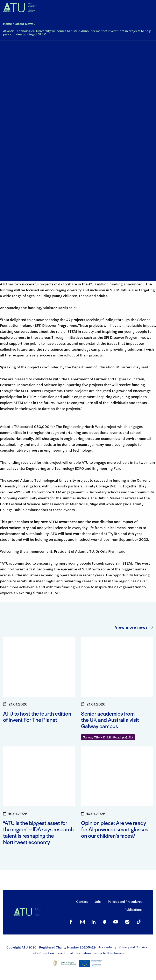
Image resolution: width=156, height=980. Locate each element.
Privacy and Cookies (133, 947)
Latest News (24, 24)
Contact (82, 901)
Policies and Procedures (125, 901)
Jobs (98, 901)
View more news (134, 627)
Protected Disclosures (109, 953)
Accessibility (107, 947)
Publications (133, 909)
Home (8, 24)
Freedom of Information (74, 953)
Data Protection (43, 953)
